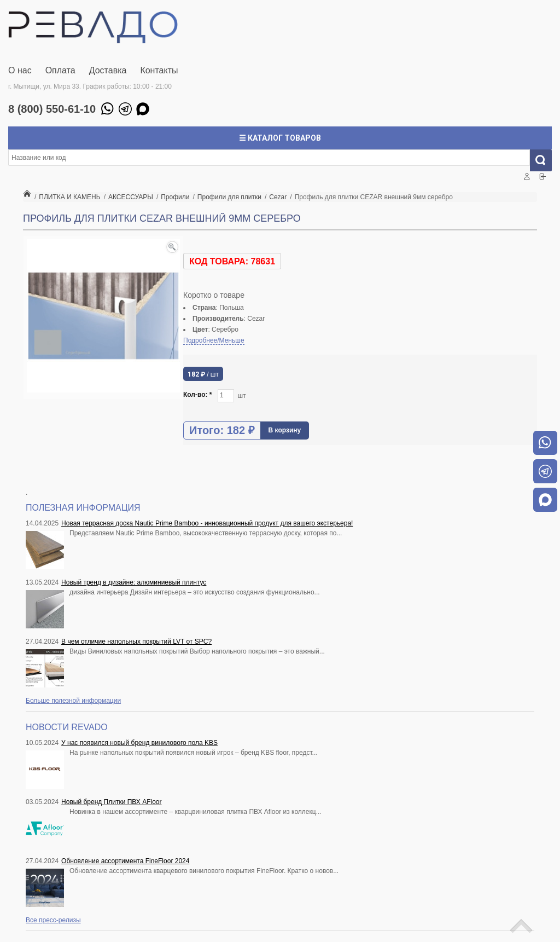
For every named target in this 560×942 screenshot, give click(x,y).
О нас (20, 70)
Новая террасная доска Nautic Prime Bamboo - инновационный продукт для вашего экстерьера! (207, 523)
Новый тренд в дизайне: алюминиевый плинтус (134, 582)
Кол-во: (198, 395)
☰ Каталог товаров (280, 138)
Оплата (60, 70)
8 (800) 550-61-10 (52, 109)
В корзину (285, 430)
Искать (545, 160)
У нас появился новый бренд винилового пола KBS (139, 743)
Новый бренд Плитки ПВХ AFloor (111, 802)
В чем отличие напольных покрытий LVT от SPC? (136, 642)
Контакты (159, 70)
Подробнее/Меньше (214, 340)
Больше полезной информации (73, 701)
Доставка (108, 70)
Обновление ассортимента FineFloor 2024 (125, 861)
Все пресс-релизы (53, 920)
